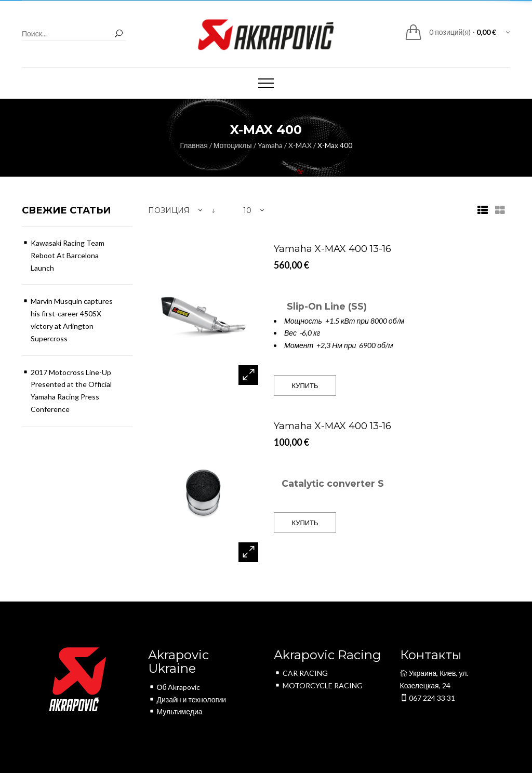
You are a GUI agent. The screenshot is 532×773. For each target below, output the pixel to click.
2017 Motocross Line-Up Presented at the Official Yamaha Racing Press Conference (71, 391)
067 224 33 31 (428, 698)
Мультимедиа (175, 711)
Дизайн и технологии (187, 699)
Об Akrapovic (174, 687)
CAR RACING (301, 673)
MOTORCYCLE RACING (318, 685)
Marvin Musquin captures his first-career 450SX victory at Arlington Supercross (72, 319)
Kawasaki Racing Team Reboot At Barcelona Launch (68, 255)
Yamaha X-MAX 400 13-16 (332, 249)
